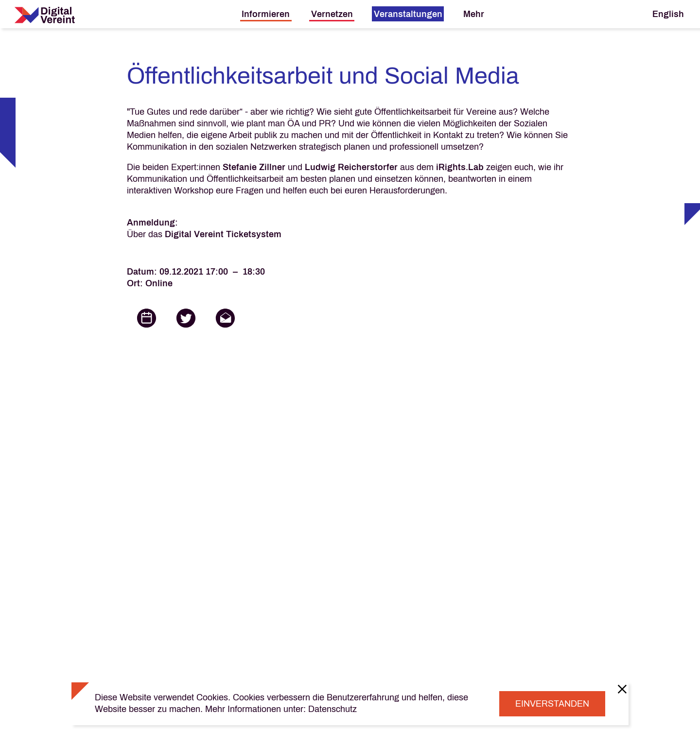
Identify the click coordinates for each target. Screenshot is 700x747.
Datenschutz (332, 709)
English (668, 14)
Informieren (266, 14)
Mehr (474, 14)
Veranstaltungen (408, 14)
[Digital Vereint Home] (45, 15)
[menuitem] (266, 14)
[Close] (622, 689)
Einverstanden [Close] (552, 704)
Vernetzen (332, 14)
